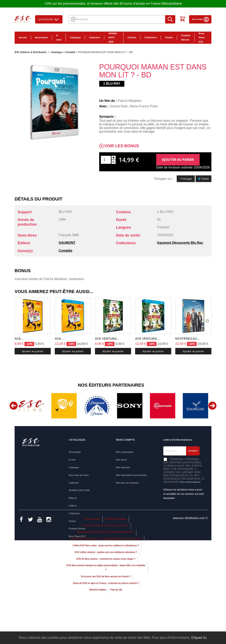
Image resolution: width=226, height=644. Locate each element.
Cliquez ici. (199, 638)
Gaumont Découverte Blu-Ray (180, 243)
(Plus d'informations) (190, 482)
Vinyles (169, 37)
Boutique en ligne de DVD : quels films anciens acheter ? (106, 568)
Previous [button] (14, 406)
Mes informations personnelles (131, 475)
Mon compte (201, 19)
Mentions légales (98, 626)
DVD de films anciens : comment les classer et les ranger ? (106, 595)
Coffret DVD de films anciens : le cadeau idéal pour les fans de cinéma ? (106, 575)
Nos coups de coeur (79, 475)
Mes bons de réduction (128, 483)
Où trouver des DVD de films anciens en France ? (106, 613)
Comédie (66, 251)
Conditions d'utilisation (116, 555)
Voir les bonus (122, 146)
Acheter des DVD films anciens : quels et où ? (106, 562)
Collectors (95, 37)
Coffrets (132, 37)
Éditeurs (73, 498)
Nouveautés (41, 37)
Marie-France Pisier (144, 106)
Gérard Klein (119, 106)
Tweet (203, 179)
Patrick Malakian (130, 101)
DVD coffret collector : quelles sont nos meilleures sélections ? (106, 589)
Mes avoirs (122, 460)
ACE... (19, 339)
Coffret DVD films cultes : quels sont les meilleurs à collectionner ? (106, 582)
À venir (59, 38)
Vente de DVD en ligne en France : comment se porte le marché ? (106, 619)
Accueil (23, 37)
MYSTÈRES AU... (187, 339)
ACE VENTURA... (107, 339)
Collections (151, 37)
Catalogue (75, 37)
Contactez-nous (93, 555)
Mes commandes (125, 452)
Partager (186, 179)
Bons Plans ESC (202, 38)
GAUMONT (67, 243)
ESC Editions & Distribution (31, 52)
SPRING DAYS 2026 (113, 38)
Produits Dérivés (186, 38)
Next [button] (212, 406)
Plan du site (116, 626)
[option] (31, 406)
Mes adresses (123, 467)
